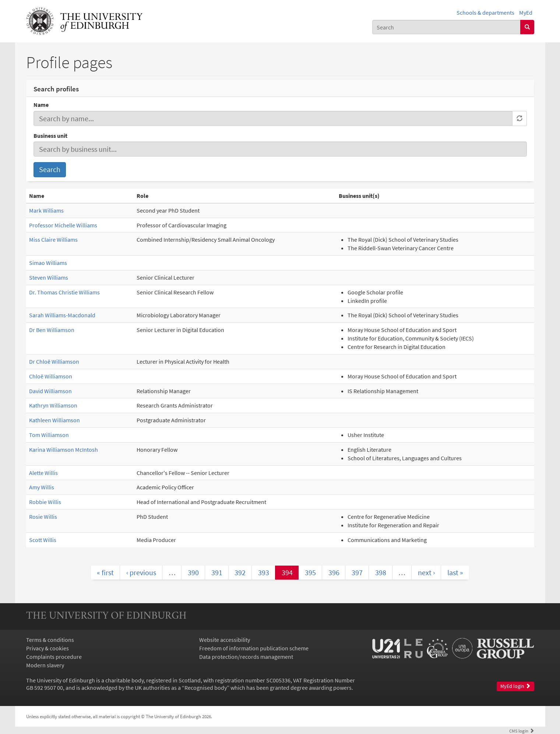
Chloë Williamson (51, 376)
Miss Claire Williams (53, 240)
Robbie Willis (45, 502)
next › (426, 572)
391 (217, 572)
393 (264, 572)
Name (41, 105)
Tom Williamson (49, 435)
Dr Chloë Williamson (54, 361)
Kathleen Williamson (54, 420)
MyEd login (515, 686)
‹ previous (141, 572)
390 (193, 572)
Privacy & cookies (47, 648)
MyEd (526, 13)
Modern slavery (45, 665)
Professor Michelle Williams (63, 225)
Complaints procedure (54, 657)
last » (455, 572)
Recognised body (206, 688)
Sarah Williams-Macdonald (62, 315)
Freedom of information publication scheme (254, 648)
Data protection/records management (246, 657)
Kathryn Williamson (53, 405)
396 (334, 572)
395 (310, 572)
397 (357, 572)
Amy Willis (42, 487)
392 (240, 572)
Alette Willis (43, 473)
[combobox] (446, 27)
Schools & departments (485, 13)
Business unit (50, 136)
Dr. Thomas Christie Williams (64, 292)
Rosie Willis (43, 517)
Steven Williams (49, 277)
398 (381, 572)
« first (105, 572)
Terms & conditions (50, 640)
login (522, 731)
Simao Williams (48, 263)
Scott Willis (43, 540)
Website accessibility (225, 640)
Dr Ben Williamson (52, 330)
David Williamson (50, 391)
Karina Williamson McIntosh (64, 450)
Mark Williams (46, 210)
